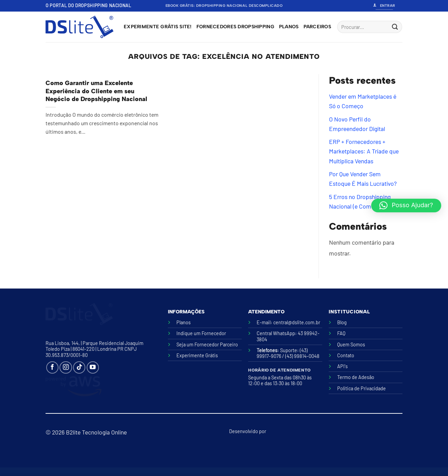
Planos (289, 27)
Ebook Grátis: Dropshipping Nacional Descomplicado (224, 6)
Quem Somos (351, 344)
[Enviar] (395, 27)
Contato (346, 355)
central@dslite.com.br (297, 322)
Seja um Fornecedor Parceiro (207, 344)
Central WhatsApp (276, 333)
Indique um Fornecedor (201, 333)
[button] (406, 206)
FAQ (341, 333)
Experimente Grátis (197, 355)
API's (342, 366)
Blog (342, 322)
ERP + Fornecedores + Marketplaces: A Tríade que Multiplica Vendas (364, 151)
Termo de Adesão (356, 377)
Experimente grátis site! (158, 27)
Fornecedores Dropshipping (235, 27)
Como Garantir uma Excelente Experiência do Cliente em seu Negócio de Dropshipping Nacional (96, 91)
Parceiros (317, 27)
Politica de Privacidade (361, 388)
